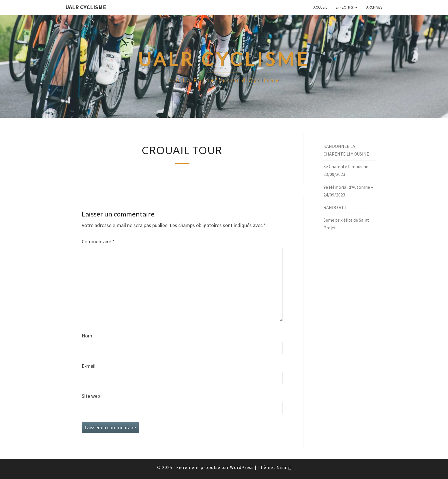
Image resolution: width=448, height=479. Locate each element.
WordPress (242, 467)
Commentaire (98, 242)
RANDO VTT (335, 207)
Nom (87, 336)
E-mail (89, 366)
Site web (91, 396)
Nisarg (284, 467)
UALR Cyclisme (86, 7)
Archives (374, 7)
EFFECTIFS (344, 7)
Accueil (320, 7)
